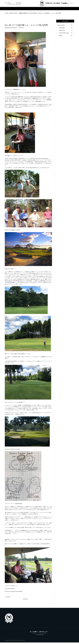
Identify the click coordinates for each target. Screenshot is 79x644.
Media (66, 37)
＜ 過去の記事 (7, 598)
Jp (73, 3)
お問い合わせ (71, 642)
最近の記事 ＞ (26, 601)
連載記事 (17, 14)
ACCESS (34, 621)
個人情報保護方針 (64, 642)
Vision (20, 617)
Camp (20, 626)
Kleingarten (21, 624)
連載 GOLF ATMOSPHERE (24, 14)
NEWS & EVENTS (36, 615)
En (71, 3)
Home (6, 14)
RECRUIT (34, 624)
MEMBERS (66, 4)
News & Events (11, 14)
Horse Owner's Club (22, 621)
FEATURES (35, 619)
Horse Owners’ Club (66, 34)
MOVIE (34, 617)
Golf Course (66, 32)
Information (66, 29)
